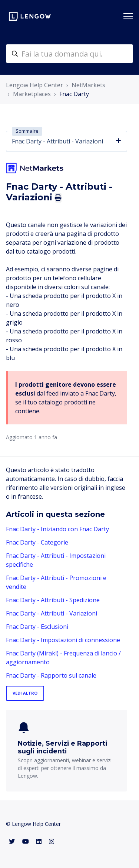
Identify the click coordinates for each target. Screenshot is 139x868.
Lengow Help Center (34, 85)
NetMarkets (88, 85)
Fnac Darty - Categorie (37, 542)
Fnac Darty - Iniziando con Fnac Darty (57, 529)
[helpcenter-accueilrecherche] (69, 54)
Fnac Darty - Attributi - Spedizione (53, 600)
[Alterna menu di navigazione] (128, 16)
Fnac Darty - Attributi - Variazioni (52, 613)
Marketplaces (32, 94)
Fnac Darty (74, 94)
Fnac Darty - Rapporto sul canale (51, 675)
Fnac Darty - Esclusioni (37, 627)
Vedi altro (25, 693)
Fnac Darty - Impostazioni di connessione (63, 640)
